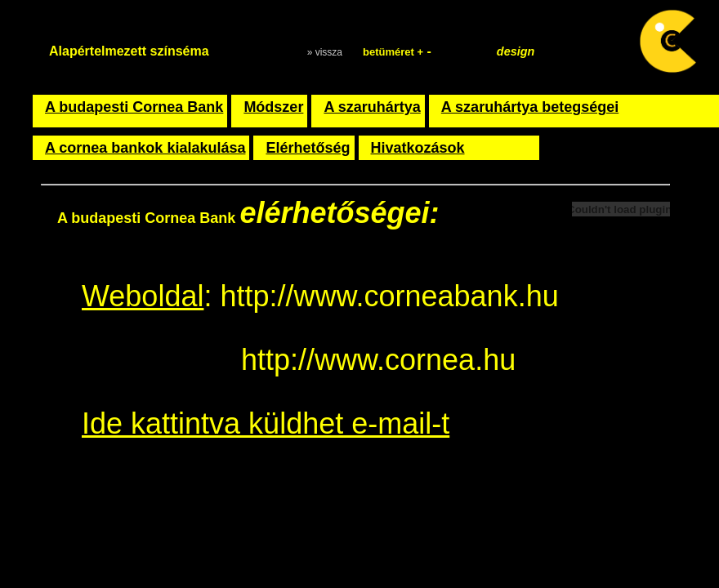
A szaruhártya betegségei (530, 107)
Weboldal (143, 296)
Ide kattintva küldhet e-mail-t (266, 423)
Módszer (273, 107)
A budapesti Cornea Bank (134, 107)
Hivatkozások (418, 148)
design (516, 51)
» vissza (325, 52)
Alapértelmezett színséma (129, 51)
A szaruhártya (372, 107)
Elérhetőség (308, 148)
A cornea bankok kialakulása (145, 148)
